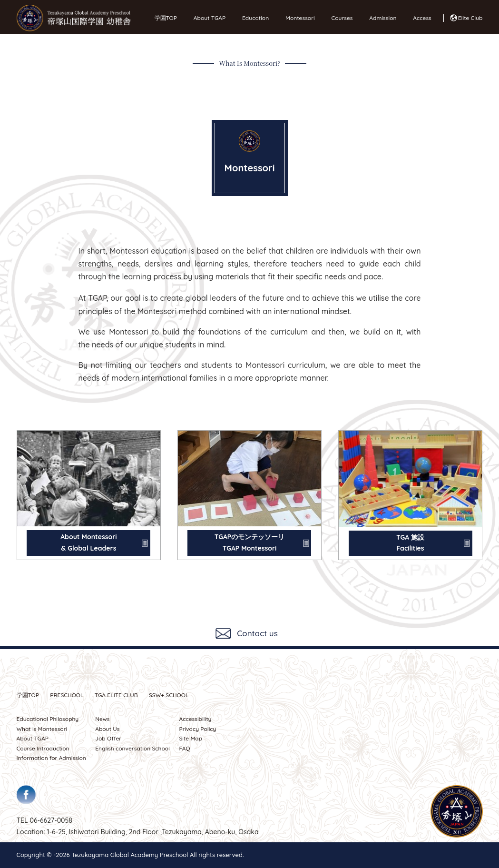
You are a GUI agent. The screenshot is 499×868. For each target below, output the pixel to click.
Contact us (257, 633)
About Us (107, 729)
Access (420, 18)
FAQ (184, 748)
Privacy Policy (197, 729)
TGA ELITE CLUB (116, 695)
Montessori (298, 18)
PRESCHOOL (67, 695)
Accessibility (195, 719)
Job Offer (108, 738)
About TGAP (207, 18)
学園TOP (166, 18)
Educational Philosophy (48, 719)
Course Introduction (43, 748)
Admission (380, 18)
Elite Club (470, 18)
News (102, 719)
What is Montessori (42, 729)
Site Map (191, 738)
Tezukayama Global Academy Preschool (130, 855)
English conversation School (132, 748)
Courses (340, 18)
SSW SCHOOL (169, 695)
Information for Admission (51, 758)
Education (253, 18)
